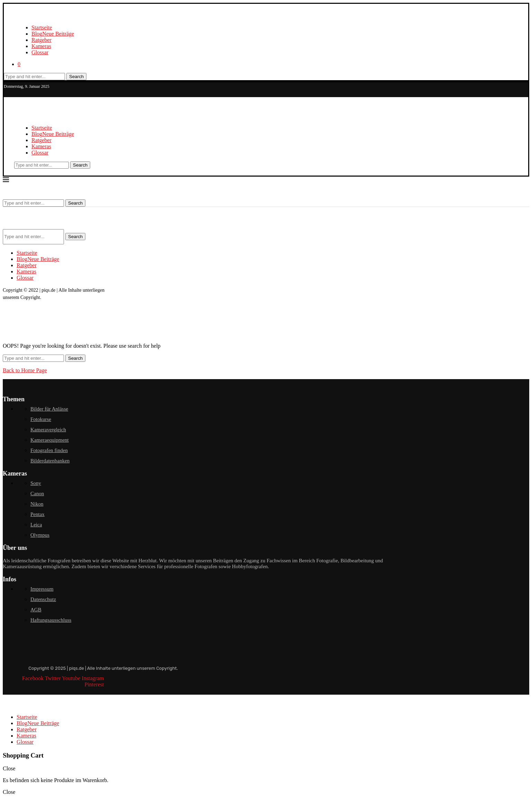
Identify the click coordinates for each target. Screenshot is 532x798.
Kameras (41, 46)
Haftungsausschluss (51, 620)
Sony (36, 483)
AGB (36, 610)
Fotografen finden (49, 450)
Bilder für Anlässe (49, 409)
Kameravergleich (48, 430)
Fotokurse (41, 419)
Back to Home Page (25, 370)
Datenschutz (43, 599)
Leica (36, 525)
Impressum (42, 589)
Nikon (37, 504)
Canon (37, 494)
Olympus (40, 535)
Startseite (42, 27)
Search (76, 77)
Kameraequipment (50, 440)
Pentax (38, 514)
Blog (53, 34)
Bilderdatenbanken (50, 461)
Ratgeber (41, 40)
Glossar (40, 52)
